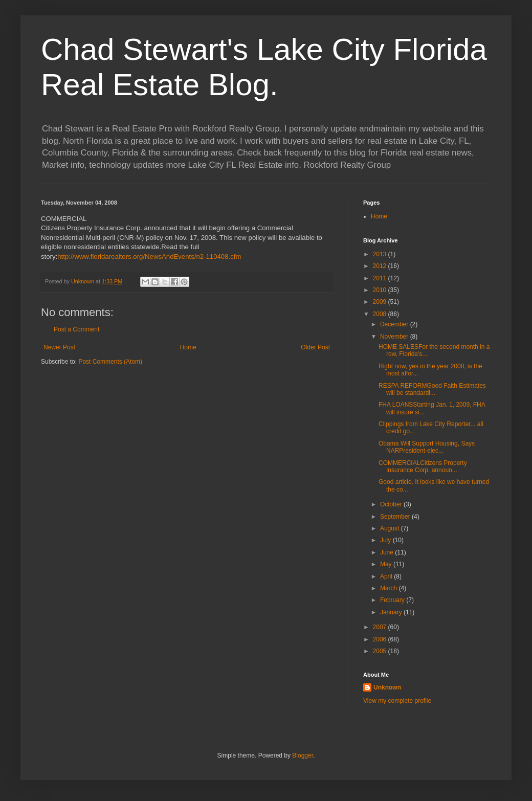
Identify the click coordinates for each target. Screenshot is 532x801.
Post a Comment (76, 329)
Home (188, 347)
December (395, 324)
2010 (381, 290)
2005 (381, 651)
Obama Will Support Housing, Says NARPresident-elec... (427, 447)
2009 (381, 302)
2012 (381, 266)
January (392, 612)
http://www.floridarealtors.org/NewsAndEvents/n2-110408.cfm (149, 257)
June (387, 552)
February (393, 600)
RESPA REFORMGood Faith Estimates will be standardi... (432, 389)
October (392, 504)
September (396, 517)
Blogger (303, 755)
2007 (381, 627)
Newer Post (59, 347)
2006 (381, 639)
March (390, 588)
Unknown (387, 687)
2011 (381, 278)
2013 (381, 254)
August (391, 528)
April (387, 576)
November (395, 337)
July (386, 540)
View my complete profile (397, 701)
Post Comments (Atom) (110, 362)
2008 (381, 314)
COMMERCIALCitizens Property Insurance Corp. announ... (423, 466)
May (387, 564)
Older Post (315, 347)
